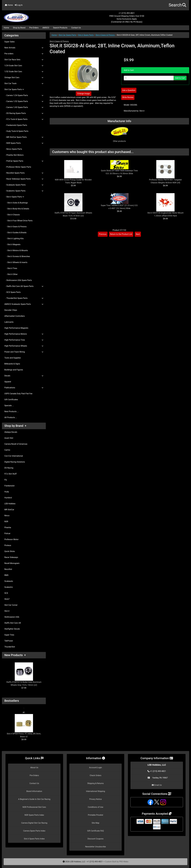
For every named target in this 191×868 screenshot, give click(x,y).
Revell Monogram (12, 563)
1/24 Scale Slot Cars (24, 66)
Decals (24, 376)
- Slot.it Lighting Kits (14, 239)
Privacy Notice (95, 799)
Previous (103, 234)
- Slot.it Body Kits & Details (17, 209)
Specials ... (9, 406)
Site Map (96, 823)
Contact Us (76, 28)
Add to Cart (180, 78)
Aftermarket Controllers (15, 316)
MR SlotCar (9, 510)
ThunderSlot (10, 647)
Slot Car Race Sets (24, 60)
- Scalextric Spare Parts (24, 191)
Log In (19, 5)
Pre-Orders (34, 28)
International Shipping (95, 791)
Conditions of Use (95, 807)
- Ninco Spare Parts (13, 149)
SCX (6, 593)
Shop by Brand (19, 28)
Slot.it (7, 611)
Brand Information (34, 791)
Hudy (7, 492)
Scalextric (9, 587)
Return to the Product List (121, 234)
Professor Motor (11, 539)
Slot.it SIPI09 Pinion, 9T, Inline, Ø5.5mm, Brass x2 (24, 726)
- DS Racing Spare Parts (24, 113)
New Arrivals (24, 48)
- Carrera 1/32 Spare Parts (24, 101)
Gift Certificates (11, 400)
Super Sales (10, 42)
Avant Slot (9, 438)
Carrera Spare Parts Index (34, 831)
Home (9, 5)
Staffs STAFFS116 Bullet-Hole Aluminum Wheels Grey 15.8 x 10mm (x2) (24, 674)
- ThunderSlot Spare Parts (24, 298)
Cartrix (7, 450)
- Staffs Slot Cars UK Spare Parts (24, 286)
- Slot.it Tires (11, 268)
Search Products (60, 28)
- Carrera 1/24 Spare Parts (24, 95)
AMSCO (46, 28)
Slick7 (7, 599)
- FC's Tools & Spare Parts (24, 119)
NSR (6, 522)
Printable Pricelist (95, 815)
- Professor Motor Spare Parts (18, 167)
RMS (6, 575)
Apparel (8, 382)
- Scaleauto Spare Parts (24, 185)
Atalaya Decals (11, 432)
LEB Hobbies (10, 504)
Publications (24, 388)
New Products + (15, 655)
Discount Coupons (96, 839)
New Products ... (12, 411)
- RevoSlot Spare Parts (24, 173)
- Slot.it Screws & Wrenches (17, 256)
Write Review (128, 97)
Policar (7, 533)
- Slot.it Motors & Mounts (16, 250)
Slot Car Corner (11, 605)
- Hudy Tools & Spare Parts (16, 131)
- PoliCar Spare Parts (24, 161)
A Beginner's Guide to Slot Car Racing (34, 799)
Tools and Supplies (13, 358)
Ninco (7, 516)
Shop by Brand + (15, 426)
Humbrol (8, 498)
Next (138, 234)
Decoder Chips (11, 310)
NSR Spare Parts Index (34, 815)
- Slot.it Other (11, 274)
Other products (119, 141)
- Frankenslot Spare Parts (16, 125)
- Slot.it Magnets (12, 244)
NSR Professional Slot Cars (34, 807)
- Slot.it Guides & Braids (15, 233)
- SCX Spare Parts (12, 292)
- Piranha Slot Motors (14, 155)
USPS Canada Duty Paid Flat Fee (18, 394)
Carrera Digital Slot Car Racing (34, 823)
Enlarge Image (84, 94)
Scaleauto (9, 581)
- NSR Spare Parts (24, 143)
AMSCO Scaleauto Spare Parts (24, 304)
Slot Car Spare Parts (67, 35)
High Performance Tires (24, 340)
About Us (34, 768)
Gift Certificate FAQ (95, 831)
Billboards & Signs (12, 364)
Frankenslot (9, 486)
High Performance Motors (24, 334)
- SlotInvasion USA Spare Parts (18, 280)
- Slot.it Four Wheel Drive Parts (18, 221)
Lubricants (9, 322)
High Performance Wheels (24, 346)
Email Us (157, 785)
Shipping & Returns (96, 783)
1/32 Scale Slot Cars (24, 72)
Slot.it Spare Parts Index (34, 839)
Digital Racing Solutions (15, 462)
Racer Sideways (11, 557)
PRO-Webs (124, 862)
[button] (177, 5)
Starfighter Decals (12, 629)
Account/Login (95, 768)
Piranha (8, 527)
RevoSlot (8, 569)
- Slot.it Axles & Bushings (16, 203)
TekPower (9, 641)
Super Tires (9, 635)
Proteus (8, 545)
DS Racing (9, 468)
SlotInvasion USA (12, 617)
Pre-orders (24, 54)
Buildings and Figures (14, 370)
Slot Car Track (24, 83)
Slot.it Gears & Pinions (105, 35)
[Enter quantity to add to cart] (149, 78)
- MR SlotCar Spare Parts (24, 137)
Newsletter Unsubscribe (95, 847)
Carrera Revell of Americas (16, 444)
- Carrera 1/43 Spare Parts (24, 107)
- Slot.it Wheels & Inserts (16, 262)
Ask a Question (129, 90)
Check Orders (95, 775)
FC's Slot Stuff (10, 474)
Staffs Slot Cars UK (13, 623)
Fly (6, 480)
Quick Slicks (10, 551)
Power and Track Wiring (24, 352)
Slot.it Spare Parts (86, 35)
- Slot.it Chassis (12, 215)
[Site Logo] (33, 16)
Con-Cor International (14, 456)
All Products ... (11, 417)
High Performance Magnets (16, 328)
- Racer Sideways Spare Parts (24, 179)
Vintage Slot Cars (24, 77)
